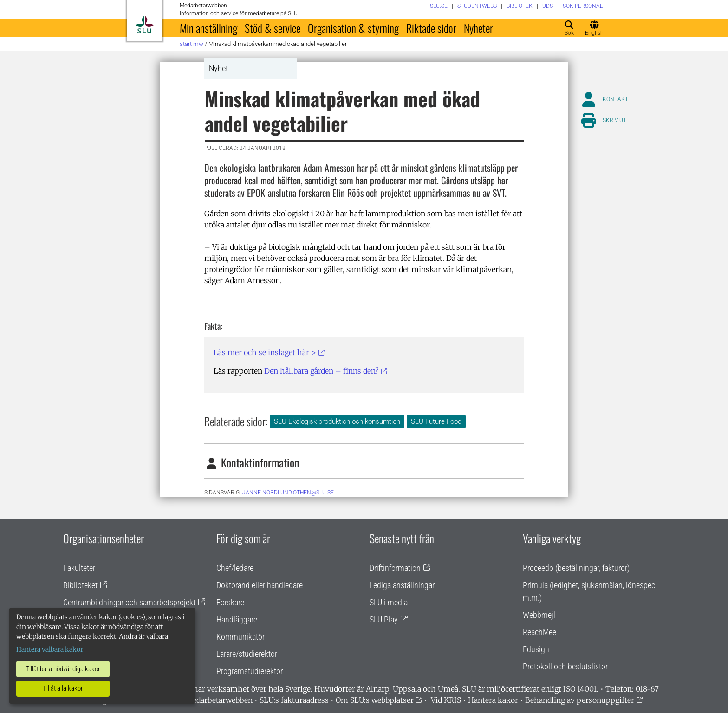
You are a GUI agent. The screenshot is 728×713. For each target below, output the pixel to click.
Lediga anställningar (402, 585)
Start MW (192, 44)
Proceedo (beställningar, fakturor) (576, 568)
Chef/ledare (235, 568)
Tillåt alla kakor (63, 688)
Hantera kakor (493, 700)
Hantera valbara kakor (50, 649)
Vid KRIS (446, 700)
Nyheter (478, 28)
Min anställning (208, 28)
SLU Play (384, 619)
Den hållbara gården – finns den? (322, 371)
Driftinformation (395, 568)
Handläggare (237, 619)
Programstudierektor (250, 671)
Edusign (536, 649)
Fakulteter (79, 568)
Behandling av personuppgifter (580, 700)
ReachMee (539, 632)
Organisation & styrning (353, 28)
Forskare (230, 602)
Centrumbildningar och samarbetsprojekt (129, 602)
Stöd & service (273, 28)
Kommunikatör (240, 637)
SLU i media (389, 602)
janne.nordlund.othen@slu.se (288, 493)
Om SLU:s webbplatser (375, 700)
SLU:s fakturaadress (294, 700)
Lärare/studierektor (247, 654)
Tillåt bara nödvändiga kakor (63, 669)
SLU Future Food (436, 421)
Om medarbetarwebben (212, 700)
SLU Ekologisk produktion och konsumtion (337, 421)
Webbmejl (539, 615)
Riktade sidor (431, 28)
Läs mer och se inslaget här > (265, 352)
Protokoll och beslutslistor (565, 666)
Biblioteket (80, 585)
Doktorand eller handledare (260, 585)
